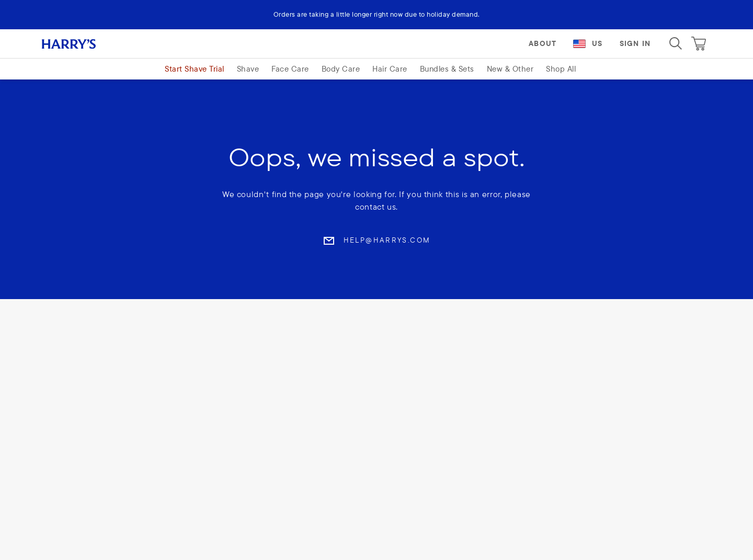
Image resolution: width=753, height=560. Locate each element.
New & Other (510, 69)
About (543, 43)
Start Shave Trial (195, 69)
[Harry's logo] (81, 43)
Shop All (561, 69)
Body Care (341, 69)
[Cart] (699, 43)
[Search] (676, 43)
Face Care (290, 69)
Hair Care (390, 69)
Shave (248, 69)
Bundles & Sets (447, 69)
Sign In (635, 43)
